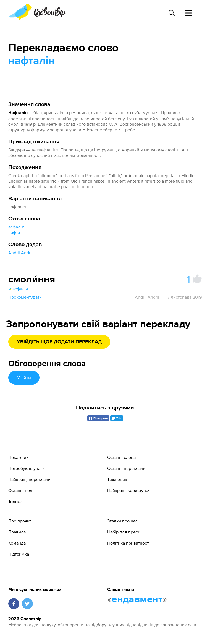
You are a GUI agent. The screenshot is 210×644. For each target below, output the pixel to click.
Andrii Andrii (20, 253)
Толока (15, 501)
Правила (17, 532)
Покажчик (18, 457)
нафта (14, 232)
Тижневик (117, 479)
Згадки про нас (122, 521)
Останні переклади (126, 468)
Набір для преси (124, 532)
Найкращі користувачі (129, 490)
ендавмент (137, 600)
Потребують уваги (27, 468)
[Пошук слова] (171, 13)
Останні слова (121, 457)
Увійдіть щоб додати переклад (59, 342)
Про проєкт (20, 521)
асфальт (16, 227)
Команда (17, 543)
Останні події (21, 490)
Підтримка (19, 554)
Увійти (24, 378)
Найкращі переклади (29, 479)
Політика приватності (128, 543)
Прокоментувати (25, 297)
